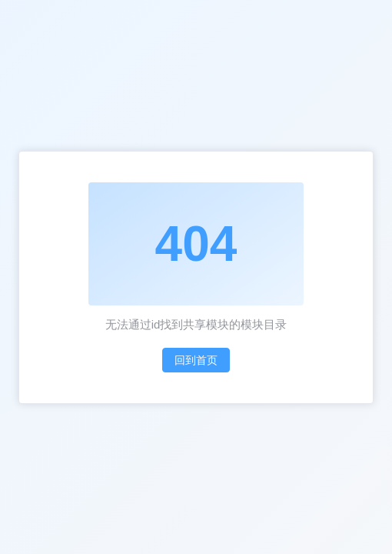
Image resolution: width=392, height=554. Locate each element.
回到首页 (196, 360)
